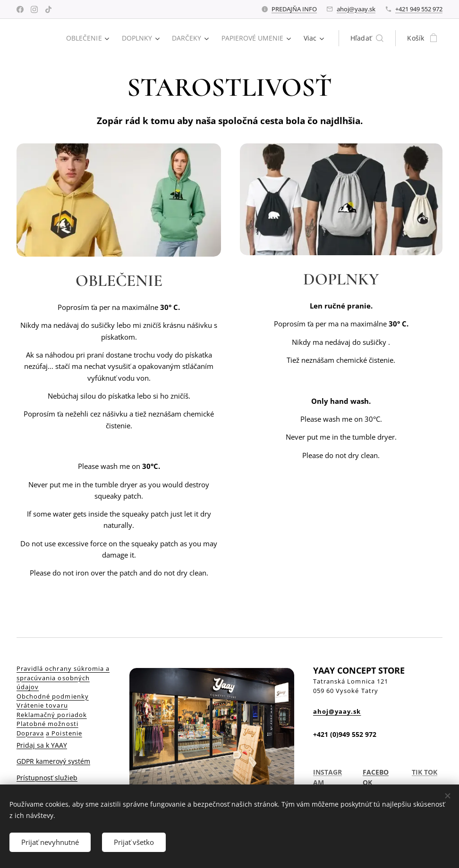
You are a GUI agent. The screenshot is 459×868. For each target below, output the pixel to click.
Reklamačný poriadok (52, 714)
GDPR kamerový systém (53, 761)
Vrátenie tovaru (42, 705)
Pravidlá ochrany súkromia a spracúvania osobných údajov (63, 678)
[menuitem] (86, 38)
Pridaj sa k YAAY (42, 745)
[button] (367, 38)
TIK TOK (425, 772)
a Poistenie (64, 733)
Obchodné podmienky (53, 696)
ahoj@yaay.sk (356, 9)
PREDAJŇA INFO (294, 9)
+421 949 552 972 (419, 9)
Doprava (30, 733)
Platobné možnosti (47, 724)
